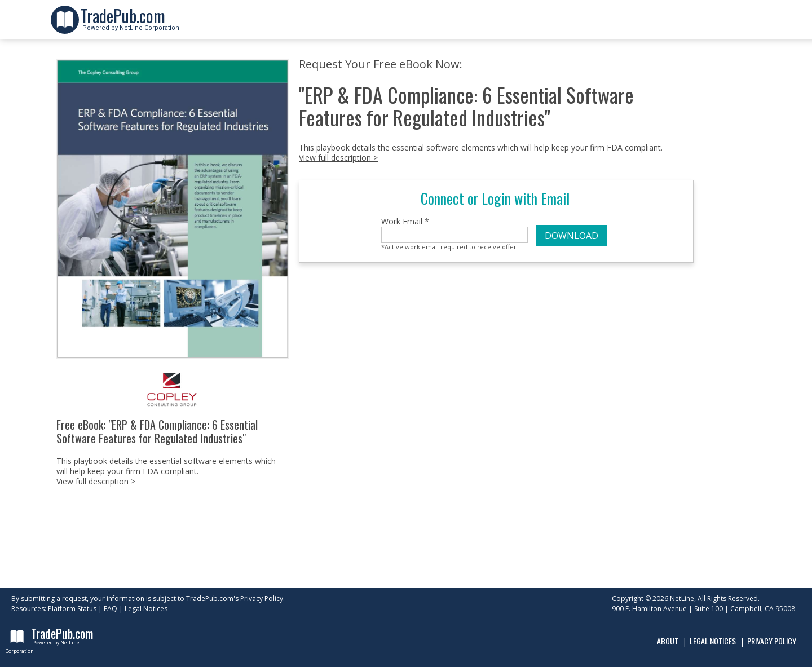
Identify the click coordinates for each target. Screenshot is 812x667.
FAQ (111, 609)
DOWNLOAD (572, 236)
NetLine (682, 598)
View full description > (96, 481)
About (668, 641)
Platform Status (72, 609)
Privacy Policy (262, 598)
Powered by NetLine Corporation (130, 25)
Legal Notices (146, 609)
